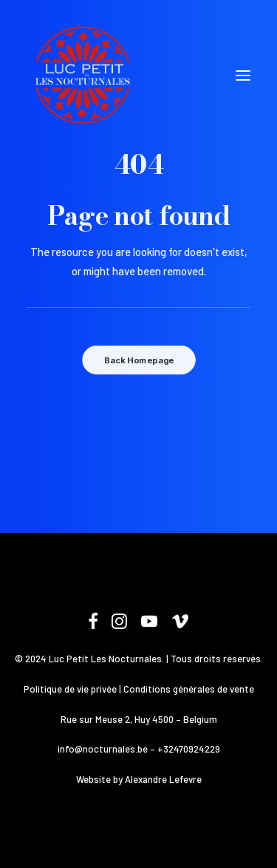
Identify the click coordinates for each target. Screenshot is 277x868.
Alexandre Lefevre (163, 779)
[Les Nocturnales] (82, 75)
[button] (243, 75)
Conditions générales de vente (189, 689)
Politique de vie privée (70, 689)
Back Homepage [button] (138, 360)
